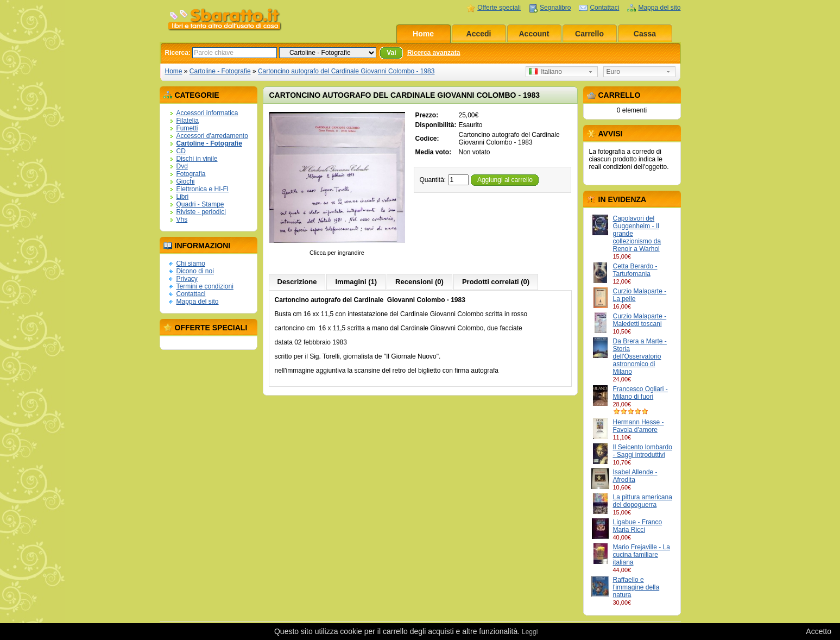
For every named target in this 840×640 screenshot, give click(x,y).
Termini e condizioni (205, 286)
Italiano (545, 72)
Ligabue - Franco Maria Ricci (638, 526)
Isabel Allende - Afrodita (635, 476)
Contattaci (604, 8)
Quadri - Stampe (200, 204)
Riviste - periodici (201, 212)
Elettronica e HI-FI (203, 189)
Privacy (187, 279)
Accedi (479, 34)
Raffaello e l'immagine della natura (636, 587)
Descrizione (297, 282)
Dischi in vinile (197, 159)
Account (534, 34)
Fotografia (191, 174)
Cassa (645, 34)
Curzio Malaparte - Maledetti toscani (640, 320)
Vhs (182, 219)
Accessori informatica (207, 113)
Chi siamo (191, 263)
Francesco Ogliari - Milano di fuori (640, 393)
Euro (613, 72)
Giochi (186, 181)
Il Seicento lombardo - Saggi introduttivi (643, 451)
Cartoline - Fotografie (220, 71)
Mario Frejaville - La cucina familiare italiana (642, 555)
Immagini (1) (356, 282)
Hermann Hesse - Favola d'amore (639, 426)
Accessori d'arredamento (212, 136)
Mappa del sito (659, 8)
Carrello (589, 34)
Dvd (182, 166)
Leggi (530, 632)
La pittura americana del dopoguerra (643, 501)
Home (423, 34)
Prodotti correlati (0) (496, 282)
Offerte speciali (499, 8)
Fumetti (187, 128)
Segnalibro (555, 8)
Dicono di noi (195, 271)
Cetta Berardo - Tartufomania (635, 270)
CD (181, 151)
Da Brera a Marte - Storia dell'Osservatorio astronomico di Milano (640, 356)
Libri (183, 197)
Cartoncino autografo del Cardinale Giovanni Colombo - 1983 (346, 71)
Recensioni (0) (419, 282)
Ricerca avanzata (434, 53)
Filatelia (188, 121)
